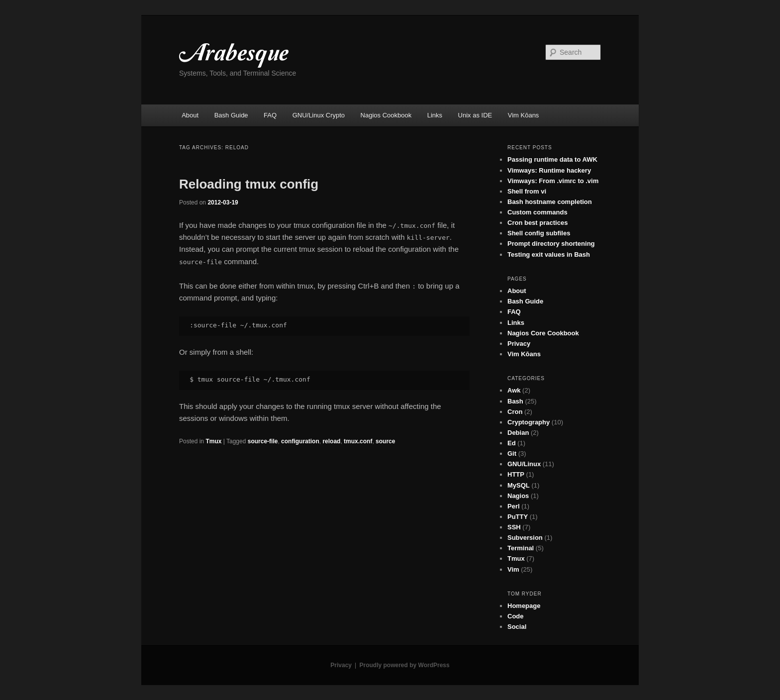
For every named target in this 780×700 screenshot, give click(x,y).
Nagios (518, 496)
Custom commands (537, 212)
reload (331, 441)
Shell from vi (527, 191)
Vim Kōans (524, 115)
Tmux (213, 441)
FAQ (270, 115)
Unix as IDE (475, 115)
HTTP (516, 474)
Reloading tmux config (249, 184)
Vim (513, 569)
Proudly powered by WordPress (405, 665)
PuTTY (518, 517)
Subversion (525, 538)
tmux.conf (358, 441)
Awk (514, 390)
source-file (263, 441)
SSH (514, 527)
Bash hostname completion (550, 202)
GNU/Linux (524, 464)
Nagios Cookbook (386, 115)
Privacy (519, 344)
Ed (512, 443)
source (385, 441)
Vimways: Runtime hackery (549, 170)
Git (512, 453)
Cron (515, 412)
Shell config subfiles (539, 233)
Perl (514, 506)
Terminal (521, 548)
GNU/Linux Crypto (319, 115)
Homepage (524, 606)
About (190, 115)
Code (516, 616)
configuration (300, 441)
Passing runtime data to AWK (552, 159)
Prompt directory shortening (551, 244)
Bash (515, 401)
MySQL (519, 485)
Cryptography (529, 422)
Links (435, 115)
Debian (518, 433)
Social (517, 627)
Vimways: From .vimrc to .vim (553, 181)
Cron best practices (537, 223)
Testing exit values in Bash (549, 254)
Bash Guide (231, 115)
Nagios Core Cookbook (543, 333)
